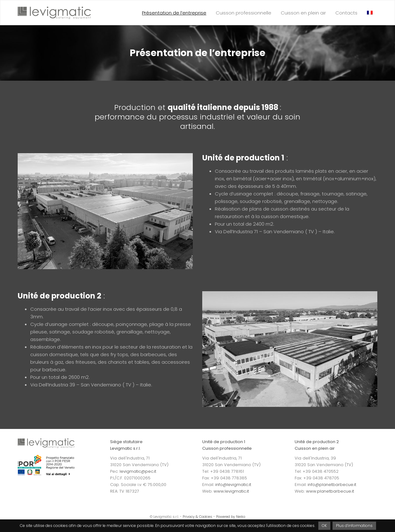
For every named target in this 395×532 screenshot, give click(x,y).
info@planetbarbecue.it (332, 485)
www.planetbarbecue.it (330, 491)
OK (324, 526)
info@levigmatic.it (233, 485)
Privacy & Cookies (197, 517)
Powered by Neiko (231, 517)
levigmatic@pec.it (138, 471)
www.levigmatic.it (231, 491)
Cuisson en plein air (303, 13)
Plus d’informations (354, 526)
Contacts (346, 13)
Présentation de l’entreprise (174, 13)
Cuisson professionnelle (244, 13)
